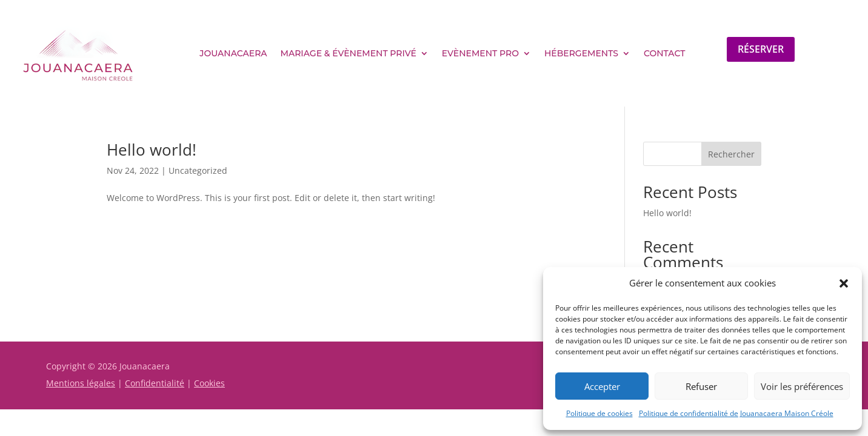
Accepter (602, 386)
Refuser (701, 386)
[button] (844, 283)
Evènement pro (480, 53)
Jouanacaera (233, 53)
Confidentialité (155, 383)
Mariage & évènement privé (349, 53)
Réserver (761, 49)
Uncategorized (198, 170)
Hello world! (152, 150)
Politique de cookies (599, 413)
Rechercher (731, 154)
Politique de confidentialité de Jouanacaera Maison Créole (736, 413)
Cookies (209, 383)
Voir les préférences (802, 386)
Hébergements (581, 53)
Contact (664, 53)
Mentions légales (81, 383)
